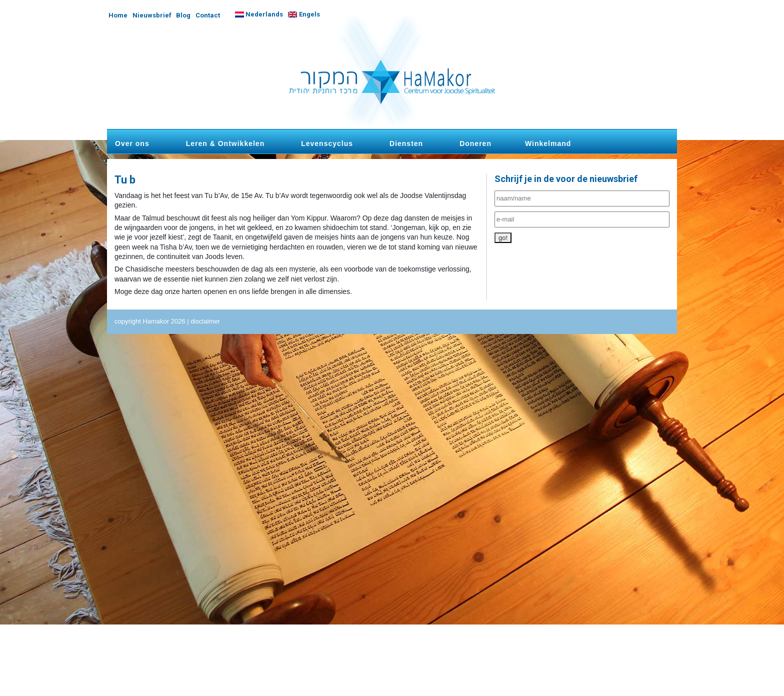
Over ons (132, 143)
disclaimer (205, 321)
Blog (183, 15)
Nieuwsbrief (152, 15)
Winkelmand (548, 143)
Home (118, 15)
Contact (208, 15)
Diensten (406, 143)
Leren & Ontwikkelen (225, 143)
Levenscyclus (327, 143)
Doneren (475, 143)
